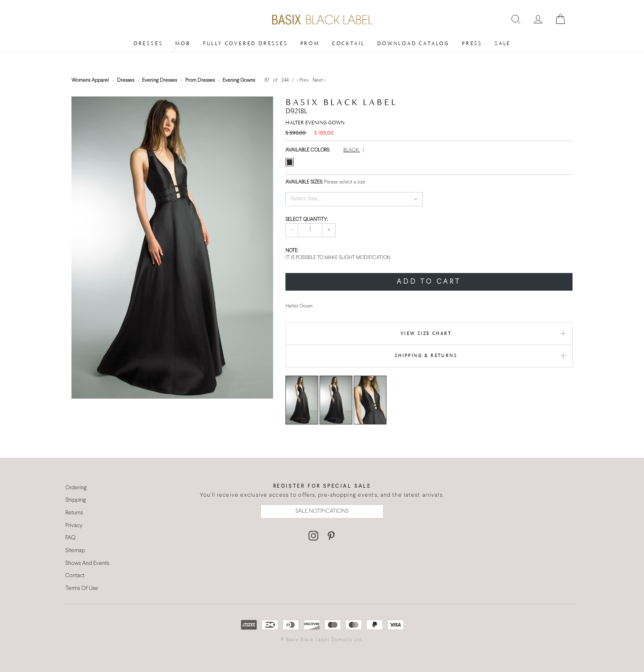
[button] (354, 199)
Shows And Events (87, 563)
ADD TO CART (429, 282)
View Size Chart (426, 333)
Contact (75, 576)
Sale (503, 43)
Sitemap (75, 551)
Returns (74, 513)
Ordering (76, 488)
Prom (310, 43)
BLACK (352, 150)
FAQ (70, 538)
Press (472, 43)
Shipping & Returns (426, 355)
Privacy (74, 526)
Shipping (76, 500)
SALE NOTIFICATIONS (322, 511)
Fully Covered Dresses (245, 43)
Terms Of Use (82, 588)
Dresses (148, 43)
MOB (183, 43)
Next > (319, 80)
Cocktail (348, 43)
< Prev (304, 80)
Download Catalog (413, 43)
